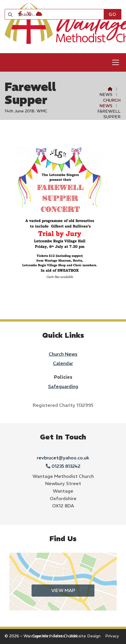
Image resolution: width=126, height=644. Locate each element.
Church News (110, 103)
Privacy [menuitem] (112, 636)
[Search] (57, 14)
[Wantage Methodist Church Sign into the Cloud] (39, 14)
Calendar (63, 363)
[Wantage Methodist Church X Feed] (29, 14)
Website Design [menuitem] (85, 636)
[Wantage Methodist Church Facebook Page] (20, 14)
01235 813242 (66, 466)
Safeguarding (63, 386)
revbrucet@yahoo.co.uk (63, 458)
